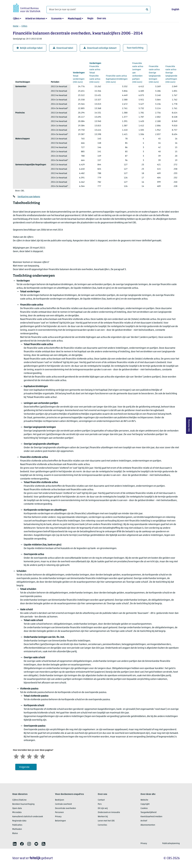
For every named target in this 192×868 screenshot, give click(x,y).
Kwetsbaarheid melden (151, 817)
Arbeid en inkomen (35, 19)
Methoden (17, 829)
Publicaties (17, 825)
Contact (101, 800)
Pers (100, 804)
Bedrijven (60, 800)
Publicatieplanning (171, 843)
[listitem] (15, 844)
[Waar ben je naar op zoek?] (98, 10)
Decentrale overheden (65, 808)
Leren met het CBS (106, 821)
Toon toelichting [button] (135, 48)
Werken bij (103, 817)
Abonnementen (148, 825)
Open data (17, 808)
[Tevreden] (36, 756)
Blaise (15, 833)
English (175, 10)
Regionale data (19, 821)
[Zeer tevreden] (43, 756)
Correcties (102, 825)
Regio (90, 19)
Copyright (145, 804)
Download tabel (63, 48)
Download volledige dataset (100, 48)
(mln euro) (117, 77)
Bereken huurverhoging (23, 804)
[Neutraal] (29, 756)
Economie (56, 19)
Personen (59, 812)
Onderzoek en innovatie (109, 812)
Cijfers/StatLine (19, 800)
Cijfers (16, 19)
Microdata (17, 812)
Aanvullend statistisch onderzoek (28, 817)
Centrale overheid (63, 804)
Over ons (101, 19)
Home (16, 26)
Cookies (144, 808)
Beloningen (60, 821)
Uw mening (189, 426)
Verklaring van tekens (29, 197)
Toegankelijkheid (148, 812)
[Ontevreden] (23, 756)
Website (144, 800)
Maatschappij (74, 19)
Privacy (58, 817)
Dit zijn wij (103, 808)
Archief (144, 821)
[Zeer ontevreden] (16, 756)
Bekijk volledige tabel (30, 48)
